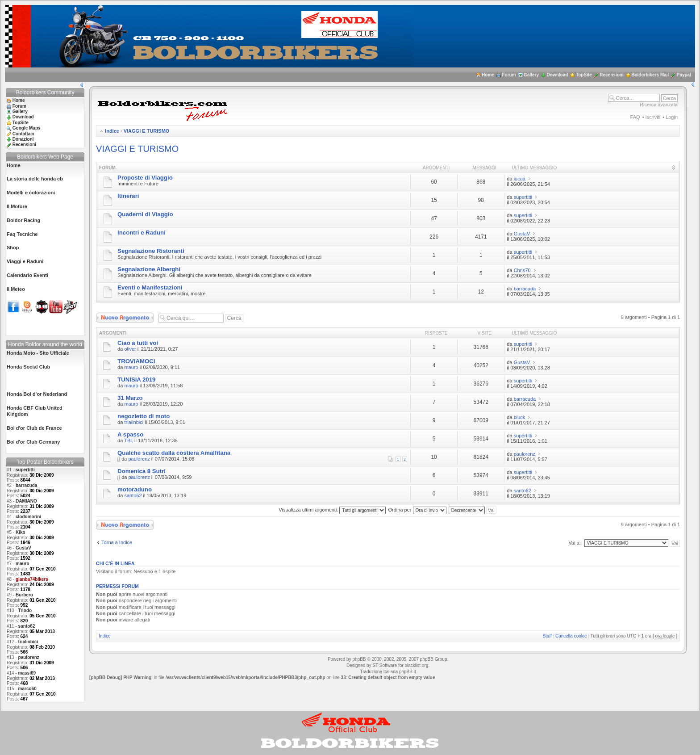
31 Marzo (130, 398)
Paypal (684, 75)
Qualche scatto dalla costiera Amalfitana (174, 453)
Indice (112, 131)
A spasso (130, 434)
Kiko (21, 532)
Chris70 (522, 270)
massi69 (27, 673)
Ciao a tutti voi (138, 343)
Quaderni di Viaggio (145, 214)
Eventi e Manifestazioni (150, 287)
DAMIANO (26, 501)
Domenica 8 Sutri (142, 471)
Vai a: (574, 543)
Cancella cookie (571, 636)
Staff (547, 636)
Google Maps (27, 128)
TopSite (584, 75)
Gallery (531, 75)
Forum (509, 75)
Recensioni (611, 75)
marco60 (27, 689)
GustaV (23, 548)
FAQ (635, 117)
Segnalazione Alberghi (149, 269)
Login (672, 117)
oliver (130, 349)
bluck (520, 417)
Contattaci (23, 134)
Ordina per (417, 510)
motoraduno (135, 489)
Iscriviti (653, 117)
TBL (129, 440)
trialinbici (28, 642)
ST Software (385, 665)
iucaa (520, 179)
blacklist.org (416, 665)
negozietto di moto (144, 416)
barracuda (26, 485)
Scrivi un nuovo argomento (125, 318)
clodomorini (28, 517)
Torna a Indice (117, 542)
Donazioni (23, 139)
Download (558, 75)
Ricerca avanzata (659, 105)
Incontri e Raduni (142, 233)
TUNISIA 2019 (136, 380)
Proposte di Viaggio (145, 178)
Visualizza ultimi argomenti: (332, 510)
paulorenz (29, 657)
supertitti (25, 470)
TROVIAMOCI (136, 361)
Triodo (25, 610)
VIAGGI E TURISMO (147, 131)
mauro (23, 564)
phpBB (359, 659)
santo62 (27, 626)
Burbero (24, 595)
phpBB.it (408, 672)
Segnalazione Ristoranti (151, 251)
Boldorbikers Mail (650, 75)
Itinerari (128, 196)
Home (488, 75)
